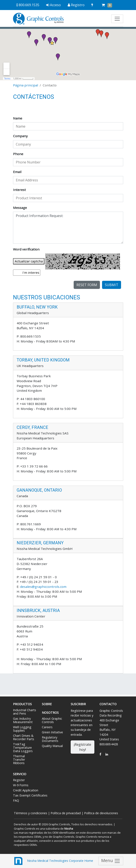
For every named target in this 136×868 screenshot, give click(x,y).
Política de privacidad (66, 813)
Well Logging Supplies (22, 729)
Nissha (68, 829)
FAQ (16, 800)
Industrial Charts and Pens (25, 712)
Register (19, 780)
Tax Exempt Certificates (30, 795)
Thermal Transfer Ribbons (19, 759)
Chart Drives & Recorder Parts (24, 737)
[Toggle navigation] (117, 19)
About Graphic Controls (52, 720)
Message (20, 208)
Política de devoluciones (101, 813)
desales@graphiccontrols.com (43, 587)
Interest (19, 190)
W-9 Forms (21, 785)
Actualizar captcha (29, 261)
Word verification (26, 249)
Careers (47, 727)
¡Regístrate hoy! (83, 747)
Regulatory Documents (50, 739)
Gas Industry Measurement (23, 720)
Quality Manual (52, 746)
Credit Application (26, 790)
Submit (112, 285)
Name (18, 118)
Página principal (26, 85)
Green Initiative (52, 732)
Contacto (108, 704)
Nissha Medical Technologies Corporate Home (53, 861)
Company (20, 136)
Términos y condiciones (31, 813)
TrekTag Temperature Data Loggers (23, 748)
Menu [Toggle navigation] (111, 861)
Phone (18, 154)
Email (17, 172)
